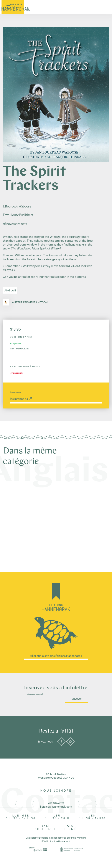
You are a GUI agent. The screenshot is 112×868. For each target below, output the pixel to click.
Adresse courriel (35, 694)
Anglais (10, 290)
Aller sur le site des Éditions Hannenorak (56, 656)
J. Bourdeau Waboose (17, 207)
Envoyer (77, 699)
